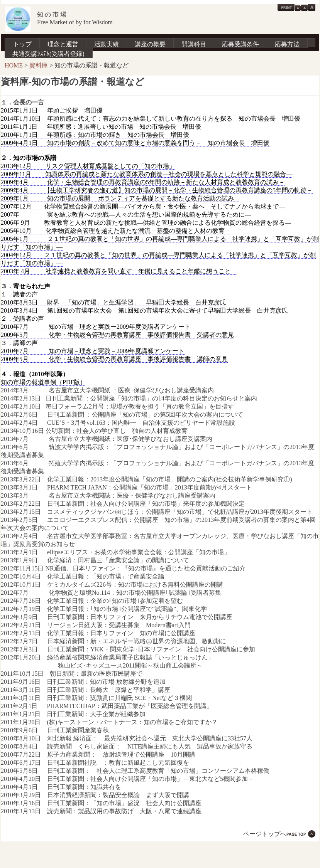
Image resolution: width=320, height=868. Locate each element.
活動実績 (107, 44)
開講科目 (194, 44)
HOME (14, 65)
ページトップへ (265, 834)
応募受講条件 (240, 44)
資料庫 (39, 65)
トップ (22, 44)
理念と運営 (63, 44)
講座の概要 (150, 44)
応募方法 (287, 44)
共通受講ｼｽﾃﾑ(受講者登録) (48, 54)
